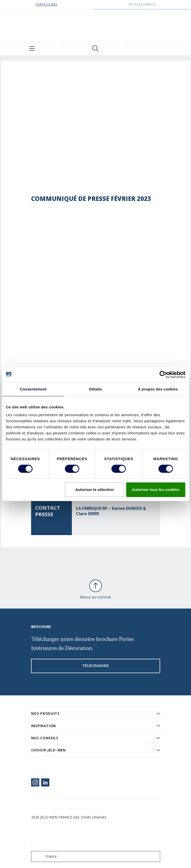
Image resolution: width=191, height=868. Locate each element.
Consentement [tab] (33, 389)
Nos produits (45, 713)
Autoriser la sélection (94, 490)
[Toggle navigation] (32, 48)
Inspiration (44, 726)
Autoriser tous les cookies (156, 490)
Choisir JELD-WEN (48, 750)
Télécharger (95, 666)
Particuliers (46, 4)
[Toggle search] (95, 48)
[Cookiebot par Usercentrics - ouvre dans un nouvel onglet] (163, 375)
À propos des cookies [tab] (158, 389)
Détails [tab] (96, 389)
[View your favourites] (159, 48)
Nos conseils (45, 738)
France (45, 857)
